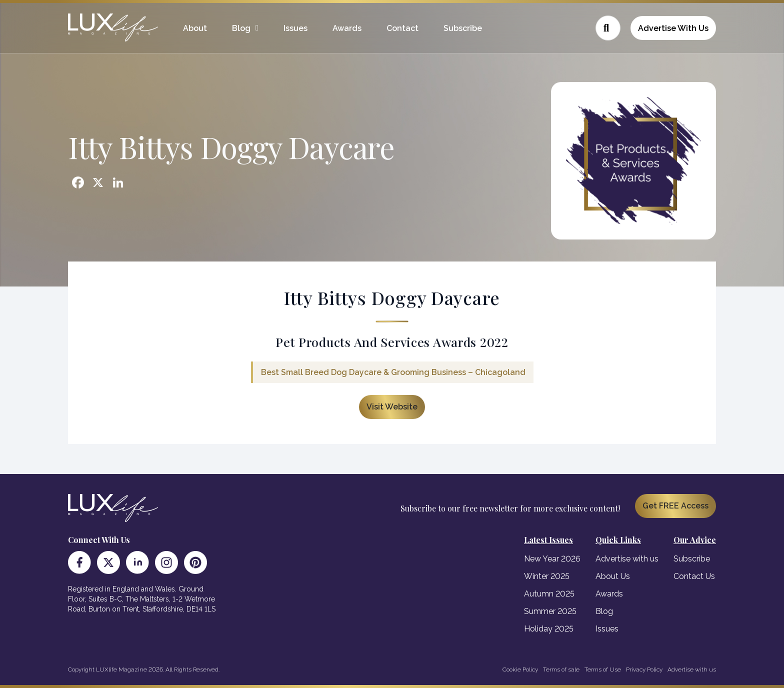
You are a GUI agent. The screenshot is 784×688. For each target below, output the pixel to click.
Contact (402, 28)
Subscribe (463, 28)
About (195, 28)
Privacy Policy (644, 669)
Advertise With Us (673, 28)
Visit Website (392, 407)
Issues (295, 28)
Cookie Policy (520, 669)
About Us (613, 576)
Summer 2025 (550, 611)
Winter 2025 (547, 576)
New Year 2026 (552, 559)
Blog (241, 28)
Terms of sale (561, 669)
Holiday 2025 (549, 629)
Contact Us (694, 576)
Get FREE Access (675, 506)
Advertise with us (627, 559)
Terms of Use (603, 669)
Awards (347, 28)
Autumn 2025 (549, 594)
